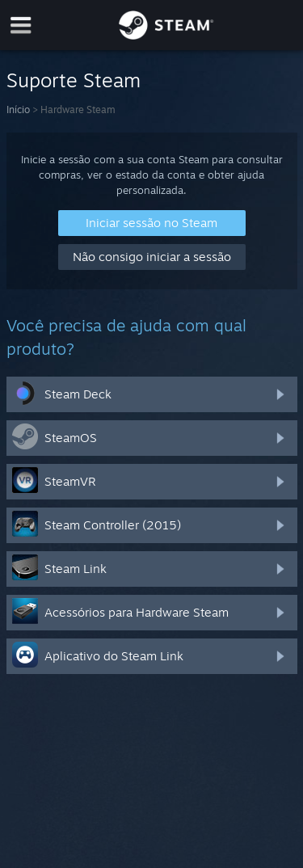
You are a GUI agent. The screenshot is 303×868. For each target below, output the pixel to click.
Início (18, 110)
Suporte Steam (74, 80)
